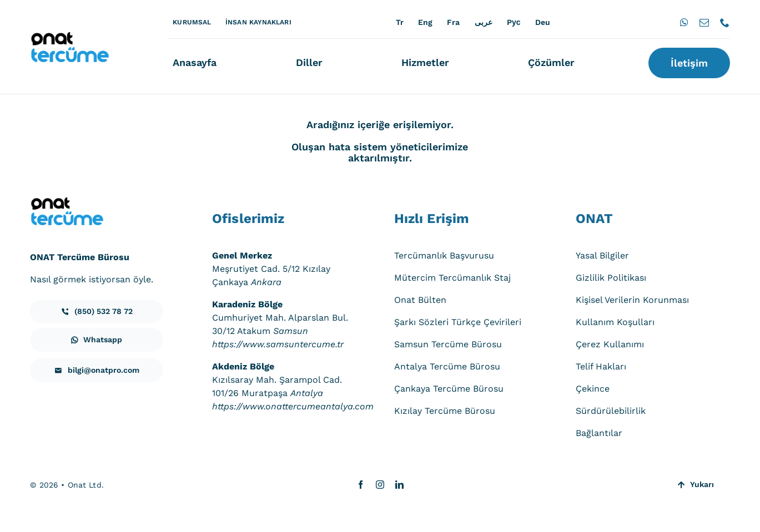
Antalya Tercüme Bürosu (447, 366)
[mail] (704, 22)
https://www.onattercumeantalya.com (293, 406)
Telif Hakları (601, 366)
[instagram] (380, 485)
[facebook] (361, 485)
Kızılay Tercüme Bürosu (445, 411)
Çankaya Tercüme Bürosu (449, 389)
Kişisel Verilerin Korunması (632, 300)
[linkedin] (399, 485)
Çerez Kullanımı (610, 344)
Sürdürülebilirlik (611, 411)
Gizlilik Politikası (611, 278)
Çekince (593, 389)
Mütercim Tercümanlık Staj (452, 278)
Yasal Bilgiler (602, 255)
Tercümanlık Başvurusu (444, 255)
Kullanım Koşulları (615, 322)
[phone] (725, 22)
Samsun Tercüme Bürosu (448, 344)
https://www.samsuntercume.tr (278, 344)
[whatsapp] (684, 22)
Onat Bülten (420, 300)
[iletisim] (97, 311)
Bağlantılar (599, 433)
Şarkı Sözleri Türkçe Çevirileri (458, 322)
